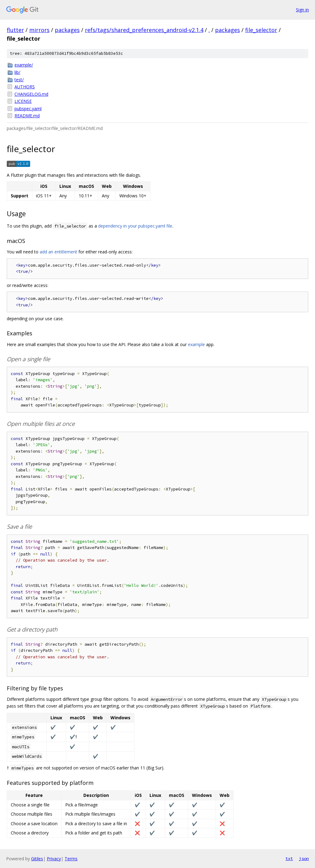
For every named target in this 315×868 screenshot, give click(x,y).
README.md (27, 116)
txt (289, 858)
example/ (24, 65)
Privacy (54, 859)
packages (67, 30)
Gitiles (37, 859)
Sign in (302, 10)
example (196, 344)
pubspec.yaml (28, 109)
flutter (15, 30)
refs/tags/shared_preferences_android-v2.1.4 (144, 30)
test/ (19, 80)
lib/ (17, 72)
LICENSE (23, 101)
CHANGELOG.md (31, 94)
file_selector (261, 30)
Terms (71, 859)
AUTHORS (25, 87)
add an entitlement (58, 252)
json (304, 858)
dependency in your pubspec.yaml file (135, 226)
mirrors (39, 30)
